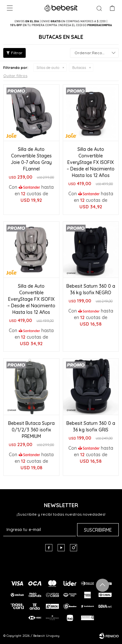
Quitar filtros (15, 76)
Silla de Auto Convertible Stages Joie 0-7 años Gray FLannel (31, 159)
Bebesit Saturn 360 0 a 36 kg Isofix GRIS (91, 427)
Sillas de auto (48, 68)
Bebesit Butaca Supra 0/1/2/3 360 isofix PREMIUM (31, 430)
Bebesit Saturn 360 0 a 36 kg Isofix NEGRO (91, 289)
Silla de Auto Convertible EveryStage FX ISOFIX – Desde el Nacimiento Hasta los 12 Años (91, 162)
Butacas (79, 68)
